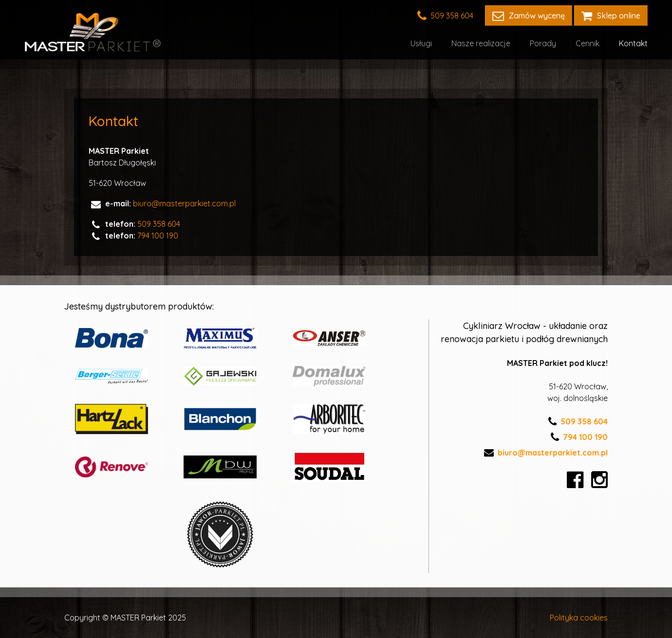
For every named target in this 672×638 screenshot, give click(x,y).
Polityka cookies (579, 618)
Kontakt (633, 43)
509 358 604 (445, 16)
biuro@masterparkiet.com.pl (184, 203)
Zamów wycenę (529, 16)
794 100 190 (158, 236)
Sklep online (611, 16)
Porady (543, 43)
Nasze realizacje (481, 43)
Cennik (588, 43)
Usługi (421, 43)
